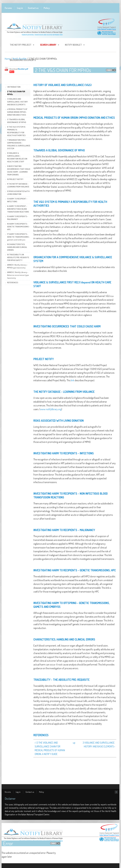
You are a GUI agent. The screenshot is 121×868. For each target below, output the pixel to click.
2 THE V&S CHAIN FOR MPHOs (16, 93)
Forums (8, 8)
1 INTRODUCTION (14, 87)
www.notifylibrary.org (51, 409)
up (74, 743)
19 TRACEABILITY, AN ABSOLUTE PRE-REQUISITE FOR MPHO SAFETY (18, 257)
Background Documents (23, 60)
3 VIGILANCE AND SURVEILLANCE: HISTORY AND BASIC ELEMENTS (17, 102)
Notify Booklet (74, 45)
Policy (47, 8)
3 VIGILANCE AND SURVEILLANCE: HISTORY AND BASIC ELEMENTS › (99, 745)
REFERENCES (13, 283)
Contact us (33, 8)
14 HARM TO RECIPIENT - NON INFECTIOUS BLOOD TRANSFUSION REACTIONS (18, 209)
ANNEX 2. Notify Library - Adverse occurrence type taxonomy (18, 275)
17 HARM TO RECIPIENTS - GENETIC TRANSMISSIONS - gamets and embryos (18, 237)
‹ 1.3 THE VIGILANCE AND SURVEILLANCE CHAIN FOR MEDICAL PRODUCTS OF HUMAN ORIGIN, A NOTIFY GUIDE (50, 748)
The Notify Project (21, 45)
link (73, 380)
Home (8, 59)
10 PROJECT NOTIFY (15, 179)
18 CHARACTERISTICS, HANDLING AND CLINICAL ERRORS (17, 247)
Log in (20, 8)
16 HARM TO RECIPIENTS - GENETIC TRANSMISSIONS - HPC (18, 227)
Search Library (49, 45)
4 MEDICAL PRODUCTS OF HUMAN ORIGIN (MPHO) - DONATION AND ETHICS (17, 112)
